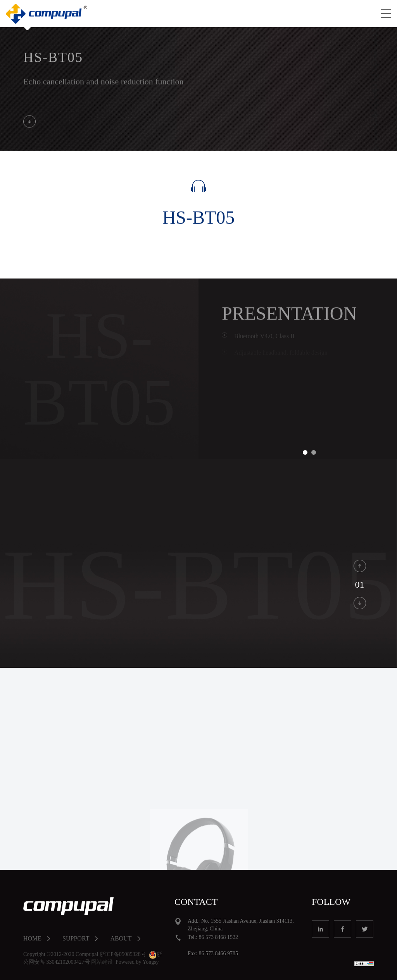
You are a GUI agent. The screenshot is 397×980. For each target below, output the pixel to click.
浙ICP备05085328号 (123, 955)
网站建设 (102, 962)
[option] (309, 386)
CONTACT (196, 902)
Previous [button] (216, 386)
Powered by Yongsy (137, 962)
